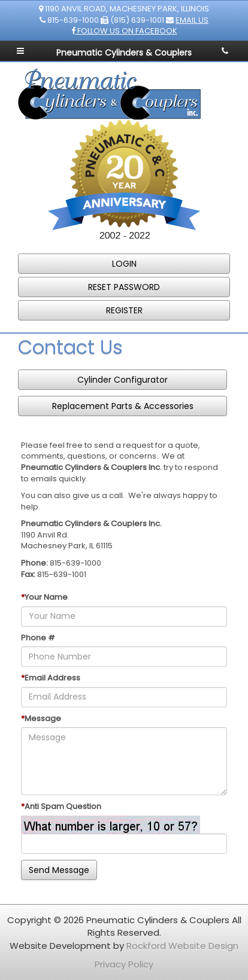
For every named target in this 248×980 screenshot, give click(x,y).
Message (43, 719)
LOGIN (124, 264)
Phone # (38, 638)
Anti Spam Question (63, 807)
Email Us (192, 20)
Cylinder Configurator (123, 380)
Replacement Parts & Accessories (123, 406)
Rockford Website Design (182, 946)
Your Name (46, 597)
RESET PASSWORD (124, 287)
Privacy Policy (124, 964)
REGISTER (124, 310)
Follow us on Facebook (124, 31)
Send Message (59, 870)
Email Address (52, 678)
